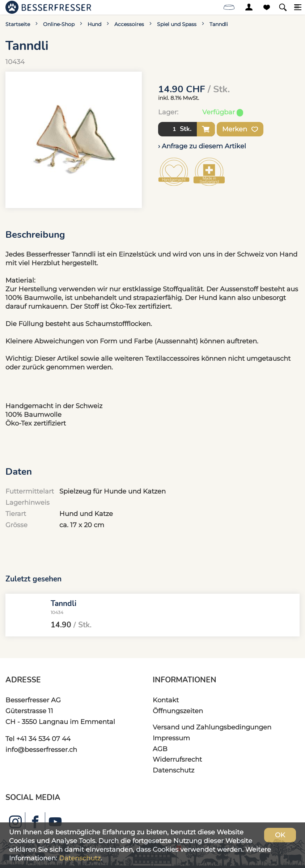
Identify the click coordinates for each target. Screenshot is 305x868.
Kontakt (166, 700)
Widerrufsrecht (177, 759)
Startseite (18, 24)
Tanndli (219, 24)
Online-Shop (59, 24)
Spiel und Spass (177, 24)
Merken (240, 129)
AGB (160, 749)
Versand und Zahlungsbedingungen (212, 727)
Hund (94, 24)
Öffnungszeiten (178, 711)
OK (280, 835)
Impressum (171, 738)
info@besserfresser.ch (41, 750)
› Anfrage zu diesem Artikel (202, 146)
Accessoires (129, 24)
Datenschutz (173, 770)
